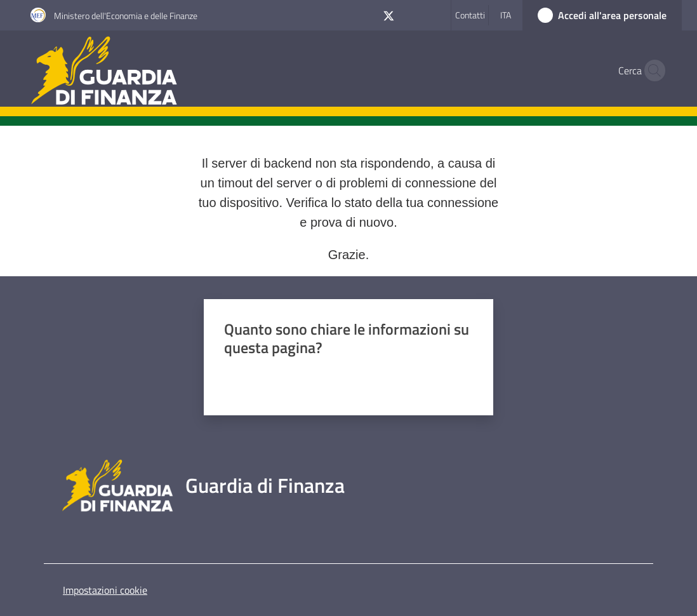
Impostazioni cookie (105, 590)
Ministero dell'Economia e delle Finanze (126, 16)
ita (506, 15)
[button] (651, 70)
